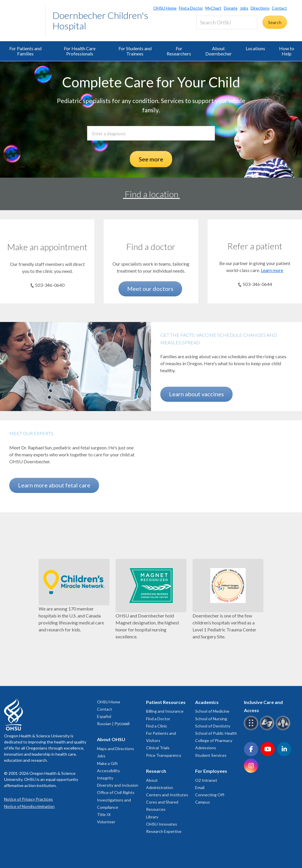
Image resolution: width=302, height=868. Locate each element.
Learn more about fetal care (54, 485)
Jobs (244, 8)
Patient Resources (166, 702)
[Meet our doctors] (151, 232)
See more (151, 159)
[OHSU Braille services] (252, 729)
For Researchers (179, 51)
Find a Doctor (191, 8)
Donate (231, 8)
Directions (260, 8)
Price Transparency (164, 755)
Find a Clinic (157, 726)
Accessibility (108, 771)
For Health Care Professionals (80, 51)
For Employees (211, 771)
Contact (279, 8)
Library (152, 817)
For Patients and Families (25, 51)
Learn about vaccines (196, 394)
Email (200, 787)
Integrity (105, 778)
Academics (207, 702)
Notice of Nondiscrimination (29, 806)
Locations (255, 48)
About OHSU (111, 739)
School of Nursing (211, 719)
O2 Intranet (206, 780)
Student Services (211, 755)
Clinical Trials (158, 748)
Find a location (152, 194)
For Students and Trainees (135, 51)
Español (104, 716)
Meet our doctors (150, 289)
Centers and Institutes (167, 795)
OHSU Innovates (162, 824)
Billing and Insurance (165, 711)
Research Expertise (164, 831)
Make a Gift (107, 763)
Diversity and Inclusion (118, 785)
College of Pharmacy (214, 740)
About (152, 780)
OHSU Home (165, 8)
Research (156, 771)
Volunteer (106, 822)
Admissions (206, 748)
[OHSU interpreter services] (284, 729)
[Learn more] (255, 232)
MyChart (213, 8)
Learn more (272, 270)
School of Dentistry (213, 726)
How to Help (287, 51)
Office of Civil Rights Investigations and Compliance (116, 800)
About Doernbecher (219, 51)
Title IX (104, 814)
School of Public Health (216, 733)
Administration (160, 787)
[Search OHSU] (227, 22)
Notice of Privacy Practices (28, 799)
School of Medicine (212, 711)
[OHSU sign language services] (268, 729)
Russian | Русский (113, 724)
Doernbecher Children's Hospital (100, 20)
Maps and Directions (116, 749)
